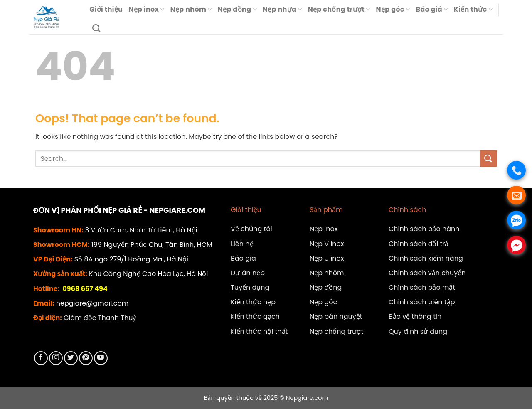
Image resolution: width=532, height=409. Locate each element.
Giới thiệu (106, 9)
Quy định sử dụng (418, 331)
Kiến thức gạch (255, 317)
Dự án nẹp (248, 273)
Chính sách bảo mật (422, 287)
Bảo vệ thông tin (415, 317)
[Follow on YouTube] (101, 358)
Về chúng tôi (251, 229)
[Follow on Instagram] (56, 358)
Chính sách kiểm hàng (426, 258)
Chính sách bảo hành (424, 229)
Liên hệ (242, 244)
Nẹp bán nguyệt (336, 317)
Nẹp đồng (237, 9)
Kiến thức (473, 9)
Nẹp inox (146, 9)
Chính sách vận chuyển (427, 273)
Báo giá (432, 9)
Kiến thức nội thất (259, 331)
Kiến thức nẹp (253, 302)
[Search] (96, 28)
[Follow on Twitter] (71, 358)
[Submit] (488, 159)
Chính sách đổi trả (419, 244)
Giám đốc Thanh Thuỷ (100, 318)
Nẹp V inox (327, 244)
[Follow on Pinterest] (86, 358)
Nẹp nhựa (282, 9)
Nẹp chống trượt (339, 9)
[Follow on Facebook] (41, 358)
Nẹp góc (393, 9)
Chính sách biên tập (422, 302)
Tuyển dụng (250, 287)
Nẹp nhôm (191, 9)
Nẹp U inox (327, 258)
